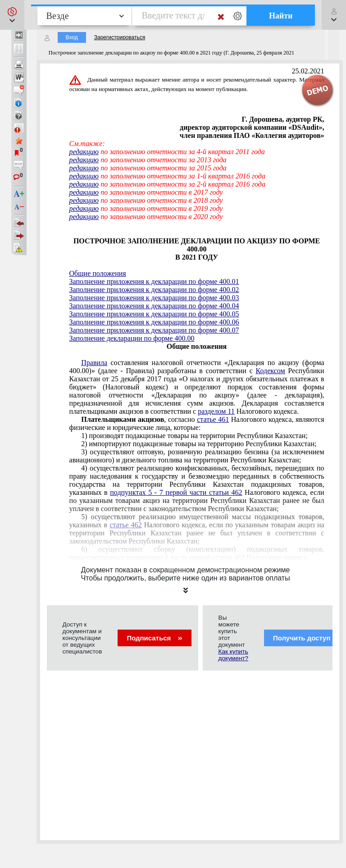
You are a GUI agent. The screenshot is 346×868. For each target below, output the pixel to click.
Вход (72, 37)
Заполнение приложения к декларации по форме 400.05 (154, 314)
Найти (281, 16)
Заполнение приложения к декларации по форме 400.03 (154, 298)
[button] (12, 15)
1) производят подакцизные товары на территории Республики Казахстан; (194, 436)
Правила (94, 363)
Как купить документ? (233, 655)
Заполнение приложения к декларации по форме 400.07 (154, 330)
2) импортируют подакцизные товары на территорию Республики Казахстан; (199, 444)
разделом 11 (216, 411)
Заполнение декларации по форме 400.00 (132, 338)
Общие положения (98, 273)
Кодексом (271, 371)
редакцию (84, 152)
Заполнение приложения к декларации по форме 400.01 (154, 281)
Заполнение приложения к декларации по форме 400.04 (154, 306)
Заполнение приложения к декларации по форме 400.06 (154, 322)
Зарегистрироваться (120, 37)
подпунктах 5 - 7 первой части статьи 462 (176, 492)
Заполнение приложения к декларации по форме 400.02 (154, 290)
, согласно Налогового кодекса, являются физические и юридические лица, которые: (197, 423)
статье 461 (213, 419)
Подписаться (154, 638)
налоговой (197, 387)
